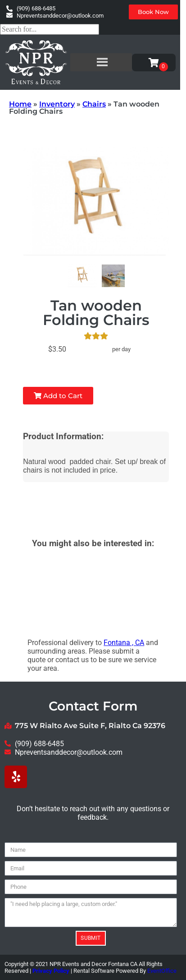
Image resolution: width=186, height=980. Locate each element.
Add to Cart (58, 396)
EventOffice (162, 971)
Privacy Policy (51, 971)
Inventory (57, 104)
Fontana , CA (124, 643)
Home (20, 104)
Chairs (94, 104)
